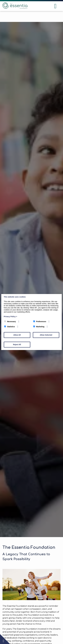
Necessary (10, 322)
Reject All (17, 345)
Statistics (10, 327)
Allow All (17, 335)
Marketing (39, 327)
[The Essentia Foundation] (15, 8)
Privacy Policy (10, 317)
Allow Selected (46, 335)
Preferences (40, 322)
